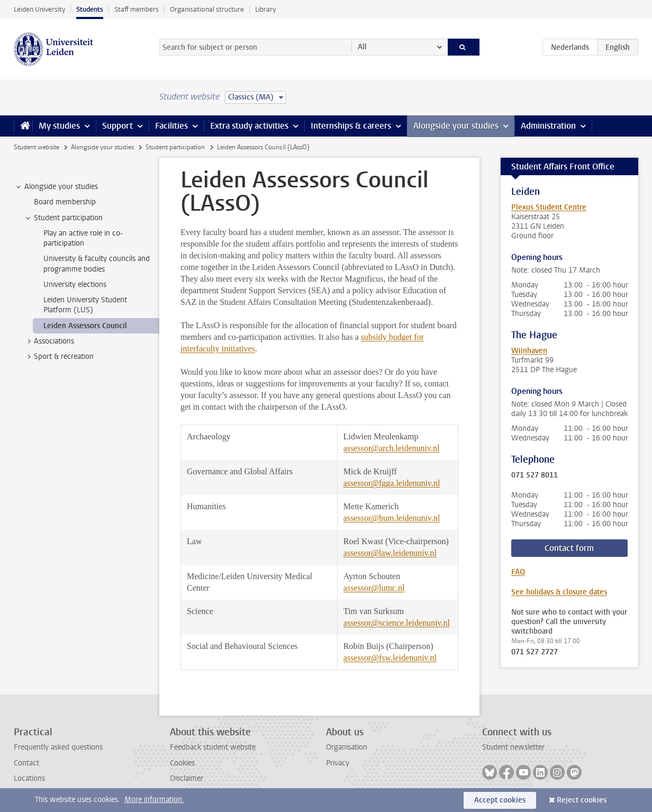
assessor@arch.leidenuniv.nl (392, 448)
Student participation (175, 147)
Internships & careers (351, 126)
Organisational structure (207, 9)
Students (90, 9)
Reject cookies (582, 800)
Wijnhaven (529, 351)
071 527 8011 (535, 475)
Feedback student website (213, 747)
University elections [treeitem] (75, 285)
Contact (26, 763)
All (362, 47)
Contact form (569, 548)
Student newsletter (513, 747)
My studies (59, 126)
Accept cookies (500, 800)
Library (265, 9)
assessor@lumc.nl (374, 588)
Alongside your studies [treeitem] (56, 187)
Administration (548, 126)
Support (117, 126)
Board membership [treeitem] (65, 202)
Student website (37, 147)
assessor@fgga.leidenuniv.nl (392, 483)
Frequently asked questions (58, 747)
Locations (29, 778)
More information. (154, 800)
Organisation (347, 747)
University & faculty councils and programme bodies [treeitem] (97, 264)
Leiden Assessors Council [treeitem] (85, 326)
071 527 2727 (535, 652)
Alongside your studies (456, 126)
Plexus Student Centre (549, 207)
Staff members (137, 9)
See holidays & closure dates (559, 592)
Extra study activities (249, 126)
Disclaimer (187, 778)
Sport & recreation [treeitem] (59, 357)
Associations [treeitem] (49, 341)
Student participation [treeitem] (63, 218)
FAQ (518, 572)
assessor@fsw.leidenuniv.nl (390, 658)
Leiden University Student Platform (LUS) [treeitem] (85, 305)
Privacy (338, 763)
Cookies (182, 763)
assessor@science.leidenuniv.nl (397, 623)
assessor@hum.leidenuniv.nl (392, 518)
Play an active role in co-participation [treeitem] (83, 238)
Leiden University (39, 9)
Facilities (171, 126)
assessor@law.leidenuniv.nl (390, 553)
